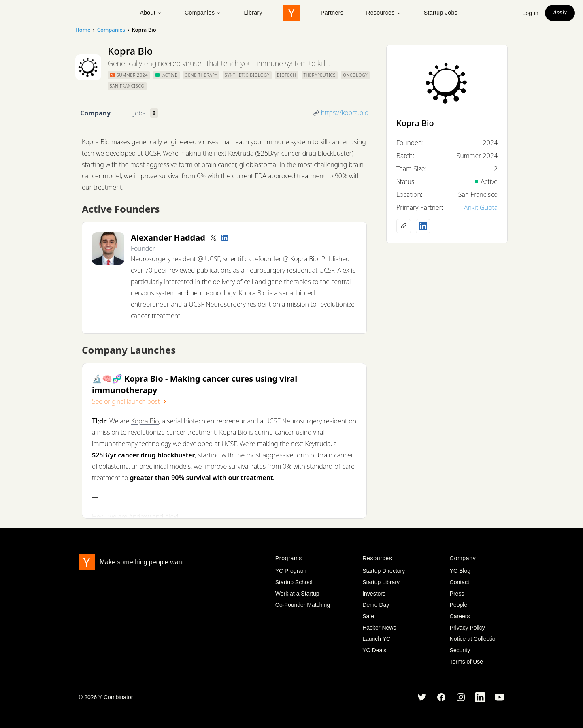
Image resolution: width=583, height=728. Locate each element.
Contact (460, 582)
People (459, 605)
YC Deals (374, 650)
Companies (203, 13)
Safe (368, 616)
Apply (560, 12)
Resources (384, 13)
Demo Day (376, 605)
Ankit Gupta (481, 207)
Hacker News (379, 628)
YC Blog (460, 571)
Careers (460, 616)
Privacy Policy (467, 628)
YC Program (291, 571)
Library (253, 13)
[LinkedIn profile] (225, 238)
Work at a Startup (297, 594)
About (151, 13)
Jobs (139, 113)
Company (95, 113)
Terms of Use (466, 662)
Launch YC (376, 639)
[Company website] (404, 226)
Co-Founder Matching (303, 605)
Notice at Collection (474, 639)
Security (460, 650)
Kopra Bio (145, 421)
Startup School (294, 582)
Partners (332, 13)
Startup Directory (384, 571)
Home (83, 30)
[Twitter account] (213, 238)
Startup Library (381, 582)
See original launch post (130, 401)
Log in (530, 13)
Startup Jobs (441, 13)
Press (457, 594)
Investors (374, 594)
